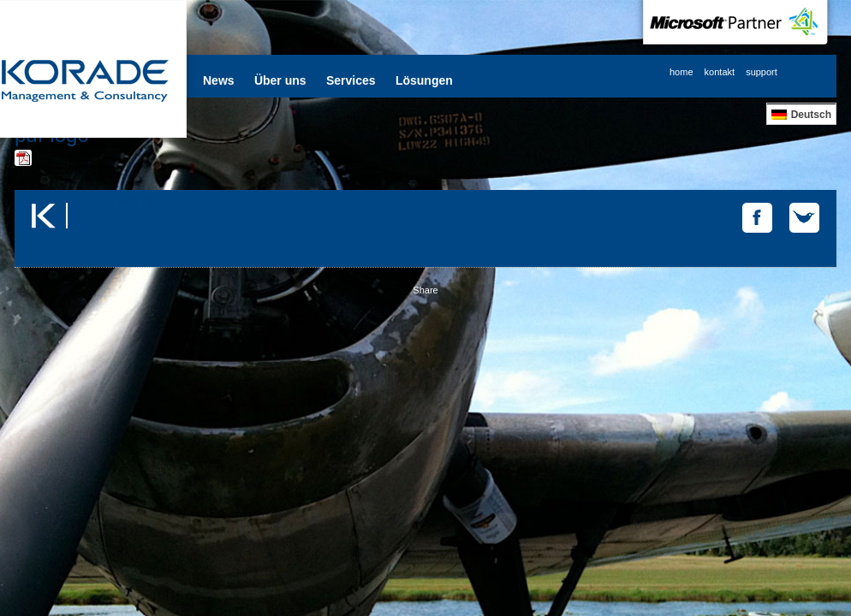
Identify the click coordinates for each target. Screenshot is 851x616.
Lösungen (424, 80)
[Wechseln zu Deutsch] (801, 114)
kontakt (720, 72)
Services (351, 80)
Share (425, 290)
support (762, 72)
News (219, 80)
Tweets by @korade (113, 200)
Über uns (280, 80)
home (681, 72)
